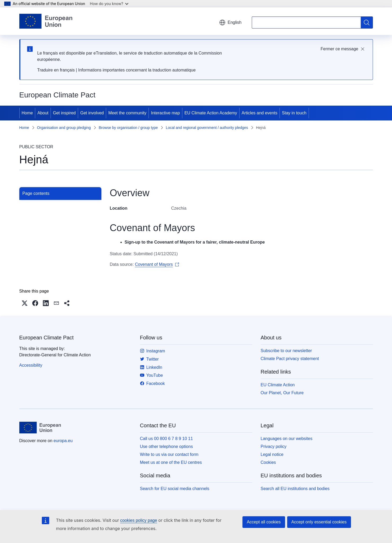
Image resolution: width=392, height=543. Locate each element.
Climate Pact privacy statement (290, 359)
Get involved (92, 113)
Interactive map (165, 113)
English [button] (230, 23)
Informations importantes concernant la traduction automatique (137, 70)
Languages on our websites (287, 439)
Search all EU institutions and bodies (295, 489)
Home (27, 113)
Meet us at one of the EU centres (171, 462)
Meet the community (127, 113)
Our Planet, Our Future (282, 393)
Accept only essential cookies (319, 522)
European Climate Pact (47, 338)
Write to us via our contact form (169, 454)
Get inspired (64, 113)
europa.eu (63, 441)
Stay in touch (294, 113)
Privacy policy (274, 446)
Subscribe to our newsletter (286, 351)
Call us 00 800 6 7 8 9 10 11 (166, 439)
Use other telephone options (166, 446)
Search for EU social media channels (175, 489)
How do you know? (109, 4)
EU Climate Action (278, 385)
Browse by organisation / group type (128, 128)
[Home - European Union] (46, 21)
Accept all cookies (264, 522)
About (43, 113)
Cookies (268, 462)
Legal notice (272, 454)
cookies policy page (139, 520)
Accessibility (31, 365)
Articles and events (260, 113)
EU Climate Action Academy (211, 113)
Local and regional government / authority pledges (207, 128)
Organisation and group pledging (64, 128)
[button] (25, 303)
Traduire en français (56, 70)
